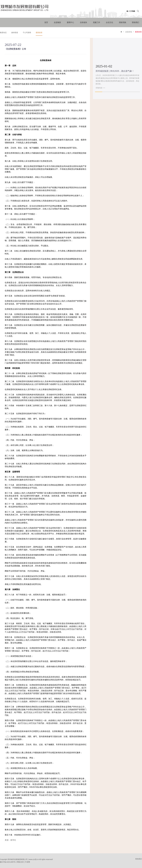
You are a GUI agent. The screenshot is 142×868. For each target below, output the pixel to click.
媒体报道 (15, 33)
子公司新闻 (27, 33)
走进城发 (57, 22)
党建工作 (96, 22)
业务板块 (83, 22)
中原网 (27, 862)
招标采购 (122, 22)
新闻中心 (70, 22)
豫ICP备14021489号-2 (8, 862)
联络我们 (135, 22)
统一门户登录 (131, 11)
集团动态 (3, 33)
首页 (46, 22)
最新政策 (39, 33)
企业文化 (109, 22)
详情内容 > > (100, 88)
